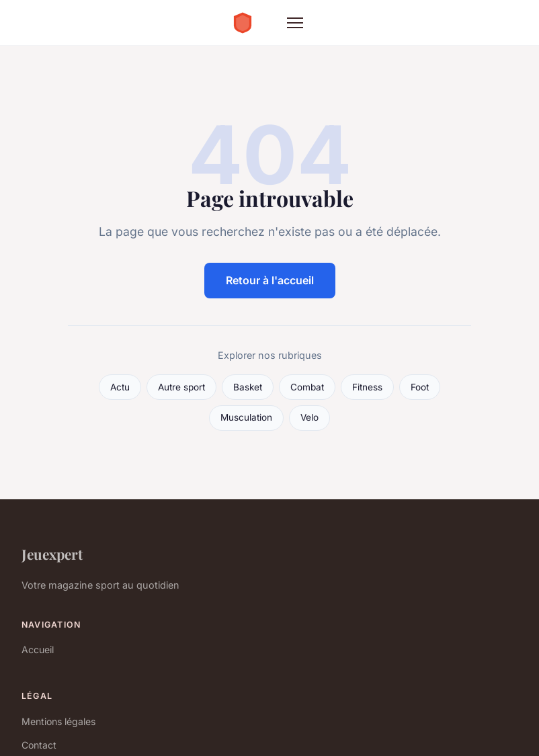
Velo (309, 417)
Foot (420, 387)
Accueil (38, 649)
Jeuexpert (52, 554)
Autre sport (181, 387)
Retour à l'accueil (270, 280)
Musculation (246, 417)
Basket (248, 387)
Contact (39, 745)
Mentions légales (58, 721)
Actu (120, 387)
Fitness (367, 387)
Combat (307, 387)
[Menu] (295, 23)
